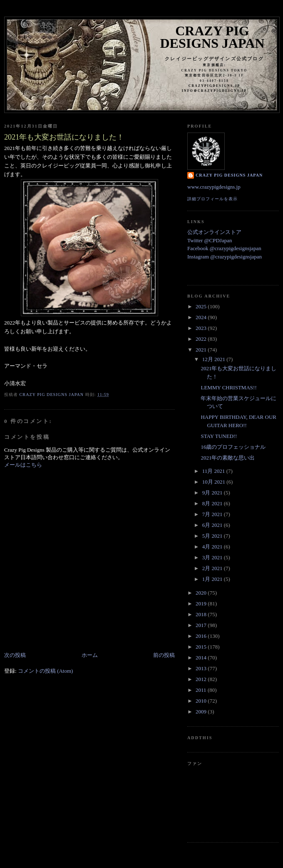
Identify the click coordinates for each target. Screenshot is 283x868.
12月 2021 (215, 359)
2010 (202, 701)
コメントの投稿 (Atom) (46, 671)
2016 (202, 636)
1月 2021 (213, 579)
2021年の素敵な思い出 (228, 458)
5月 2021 (213, 536)
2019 (202, 604)
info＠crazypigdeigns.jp (214, 91)
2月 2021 (213, 568)
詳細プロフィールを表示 (212, 199)
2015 (202, 647)
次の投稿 (15, 655)
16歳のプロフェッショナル (233, 447)
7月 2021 (213, 514)
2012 (202, 679)
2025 (202, 306)
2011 (202, 690)
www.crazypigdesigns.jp (214, 187)
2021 (202, 350)
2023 (202, 328)
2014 (202, 658)
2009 (202, 712)
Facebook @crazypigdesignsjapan (224, 248)
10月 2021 (215, 482)
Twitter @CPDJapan (210, 240)
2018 (202, 614)
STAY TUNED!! (219, 436)
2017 (202, 625)
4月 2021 (213, 547)
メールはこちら (23, 465)
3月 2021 (213, 557)
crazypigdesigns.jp (215, 86)
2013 (202, 668)
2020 (202, 593)
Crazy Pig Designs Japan (212, 37)
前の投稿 (164, 655)
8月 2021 (213, 503)
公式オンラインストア (214, 232)
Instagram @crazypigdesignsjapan (225, 257)
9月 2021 (213, 493)
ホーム (90, 655)
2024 (202, 317)
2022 (202, 339)
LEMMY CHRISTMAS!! (228, 387)
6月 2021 (213, 525)
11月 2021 (214, 471)
